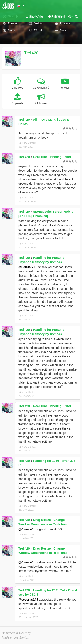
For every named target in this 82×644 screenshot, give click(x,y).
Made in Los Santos (15, 637)
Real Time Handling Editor (52, 157)
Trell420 (31, 53)
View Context (27, 143)
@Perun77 (26, 267)
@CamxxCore (28, 529)
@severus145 (28, 600)
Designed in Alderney (16, 633)
